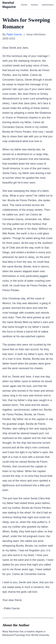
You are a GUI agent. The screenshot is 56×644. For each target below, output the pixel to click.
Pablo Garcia (14, 34)
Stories (24, 5)
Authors (34, 5)
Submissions (48, 5)
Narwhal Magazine (9, 5)
